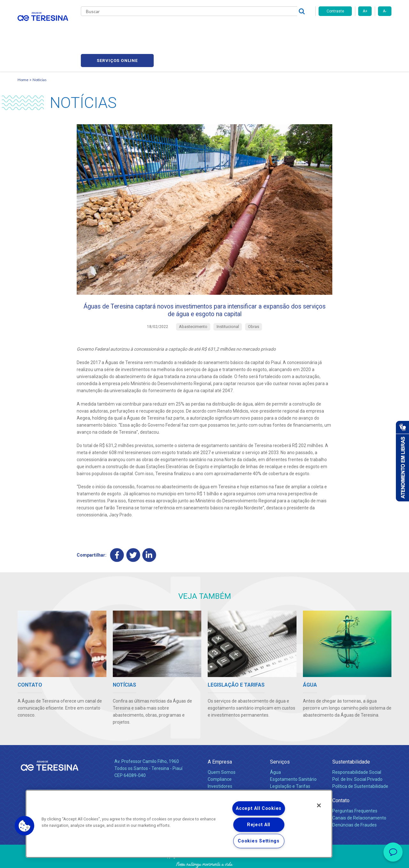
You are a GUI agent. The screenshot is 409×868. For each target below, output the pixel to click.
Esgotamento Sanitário (293, 755)
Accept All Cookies (259, 808)
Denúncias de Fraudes (355, 801)
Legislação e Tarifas (290, 762)
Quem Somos (222, 748)
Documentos (283, 776)
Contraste (335, 11)
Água (275, 748)
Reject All (259, 825)
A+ (365, 11)
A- (385, 11)
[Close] (319, 805)
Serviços (280, 737)
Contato (341, 776)
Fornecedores (264, 29)
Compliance (220, 755)
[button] (25, 826)
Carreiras (230, 29)
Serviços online (355, 29)
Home (23, 50)
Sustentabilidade (351, 737)
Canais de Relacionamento (359, 794)
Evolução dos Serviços (292, 769)
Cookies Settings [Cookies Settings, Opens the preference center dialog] (259, 841)
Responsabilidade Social (357, 748)
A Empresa (220, 737)
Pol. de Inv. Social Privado (357, 755)
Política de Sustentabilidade (360, 762)
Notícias (202, 29)
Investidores (220, 762)
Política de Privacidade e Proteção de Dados (204, 858)
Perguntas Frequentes (355, 787)
